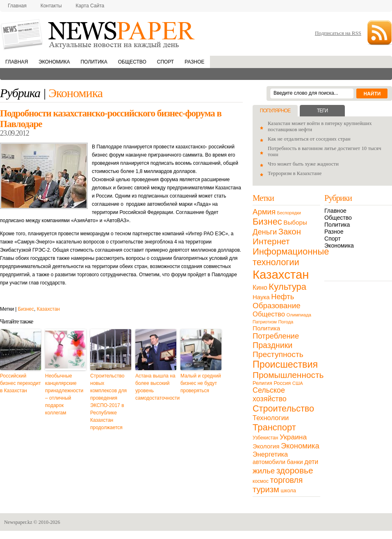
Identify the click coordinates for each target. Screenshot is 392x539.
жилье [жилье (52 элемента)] (264, 471)
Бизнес (26, 309)
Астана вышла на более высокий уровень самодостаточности (156, 387)
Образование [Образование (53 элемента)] (277, 306)
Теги (322, 111)
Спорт (165, 62)
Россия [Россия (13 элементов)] (282, 383)
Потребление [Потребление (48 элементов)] (276, 336)
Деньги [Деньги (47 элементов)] (265, 232)
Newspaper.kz (18, 522)
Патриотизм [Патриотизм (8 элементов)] (265, 322)
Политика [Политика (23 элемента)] (266, 328)
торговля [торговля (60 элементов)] (287, 480)
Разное (194, 62)
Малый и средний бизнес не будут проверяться (201, 383)
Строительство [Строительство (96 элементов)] (283, 408)
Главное (335, 211)
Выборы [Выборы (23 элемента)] (295, 222)
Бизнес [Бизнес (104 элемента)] (267, 222)
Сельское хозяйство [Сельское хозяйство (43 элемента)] (270, 395)
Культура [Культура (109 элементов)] (287, 287)
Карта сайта (90, 6)
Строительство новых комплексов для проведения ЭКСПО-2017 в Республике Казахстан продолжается (108, 402)
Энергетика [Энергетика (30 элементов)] (270, 454)
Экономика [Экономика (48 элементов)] (300, 446)
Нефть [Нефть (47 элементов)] (283, 297)
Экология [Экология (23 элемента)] (266, 446)
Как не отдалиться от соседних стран (309, 139)
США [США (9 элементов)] (298, 383)
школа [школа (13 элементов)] (288, 490)
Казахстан (48, 309)
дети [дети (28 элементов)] (311, 462)
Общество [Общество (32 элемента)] (269, 314)
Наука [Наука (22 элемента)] (261, 297)
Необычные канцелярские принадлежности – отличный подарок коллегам (64, 394)
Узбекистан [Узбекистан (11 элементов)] (265, 438)
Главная (17, 6)
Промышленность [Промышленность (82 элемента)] (288, 375)
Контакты (51, 6)
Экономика (54, 62)
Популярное (275, 111)
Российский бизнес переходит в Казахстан (20, 383)
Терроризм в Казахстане (295, 173)
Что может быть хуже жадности (303, 164)
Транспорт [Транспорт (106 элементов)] (274, 427)
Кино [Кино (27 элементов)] (260, 288)
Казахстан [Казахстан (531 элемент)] (281, 274)
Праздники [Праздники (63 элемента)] (272, 345)
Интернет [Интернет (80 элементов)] (271, 241)
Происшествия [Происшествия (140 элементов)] (285, 364)
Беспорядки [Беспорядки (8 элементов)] (289, 213)
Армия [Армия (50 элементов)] (264, 212)
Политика (94, 62)
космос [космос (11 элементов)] (261, 481)
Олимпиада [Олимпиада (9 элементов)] (299, 315)
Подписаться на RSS (338, 33)
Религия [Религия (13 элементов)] (262, 383)
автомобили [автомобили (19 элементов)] (269, 462)
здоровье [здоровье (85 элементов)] (295, 470)
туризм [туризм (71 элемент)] (266, 489)
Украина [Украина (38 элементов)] (293, 437)
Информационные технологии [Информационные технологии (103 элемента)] (291, 257)
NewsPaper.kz (98, 34)
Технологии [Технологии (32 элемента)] (271, 418)
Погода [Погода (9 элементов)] (286, 322)
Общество (132, 62)
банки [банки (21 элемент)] (295, 462)
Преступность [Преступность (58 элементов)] (278, 354)
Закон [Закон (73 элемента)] (290, 232)
